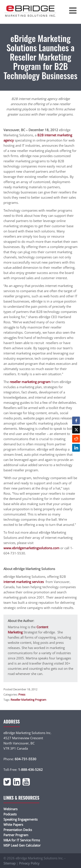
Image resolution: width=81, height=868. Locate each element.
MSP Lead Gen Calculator (22, 845)
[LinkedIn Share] (76, 448)
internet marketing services (24, 582)
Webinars (10, 809)
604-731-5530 (25, 759)
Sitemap (10, 863)
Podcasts (10, 814)
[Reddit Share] (76, 439)
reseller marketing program (30, 382)
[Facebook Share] (76, 420)
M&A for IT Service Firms (22, 840)
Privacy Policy (29, 863)
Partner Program (16, 835)
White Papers (13, 825)
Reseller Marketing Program (28, 700)
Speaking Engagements (21, 819)
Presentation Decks (18, 830)
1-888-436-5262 (30, 770)
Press (22, 694)
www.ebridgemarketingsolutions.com (31, 548)
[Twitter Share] (76, 430)
